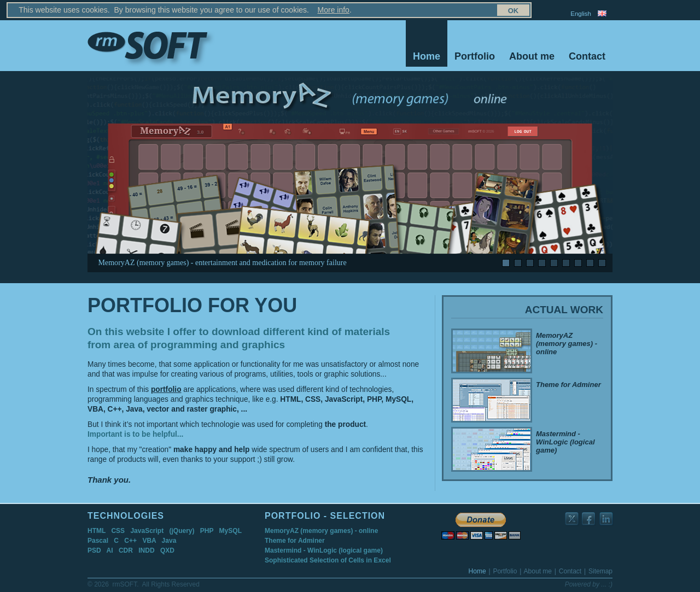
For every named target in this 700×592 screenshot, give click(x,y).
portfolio (166, 389)
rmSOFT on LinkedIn (607, 519)
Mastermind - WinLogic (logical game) (324, 550)
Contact (587, 56)
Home (427, 56)
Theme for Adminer (295, 541)
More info (287, 10)
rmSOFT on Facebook (589, 519)
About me (532, 56)
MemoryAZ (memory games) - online (321, 531)
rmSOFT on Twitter (572, 519)
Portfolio (475, 56)
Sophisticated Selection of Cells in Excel (328, 560)
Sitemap (504, 14)
